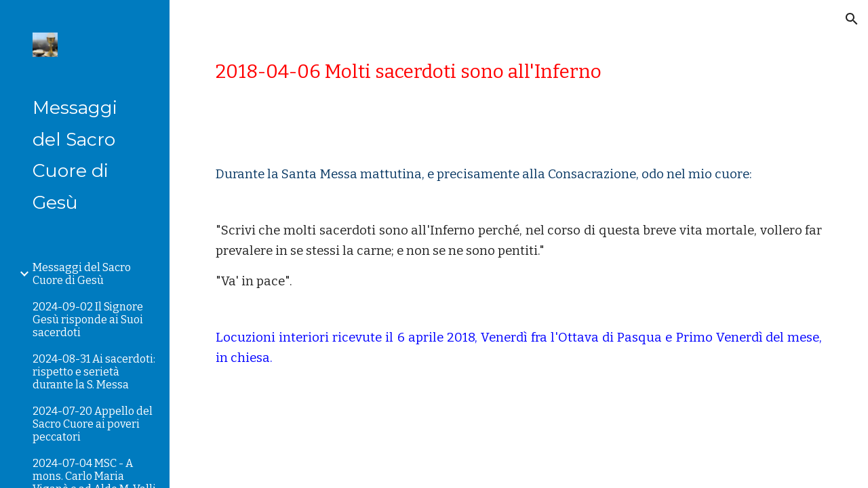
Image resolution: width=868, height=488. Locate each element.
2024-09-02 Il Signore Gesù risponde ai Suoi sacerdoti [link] (88, 320)
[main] (519, 72)
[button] (852, 19)
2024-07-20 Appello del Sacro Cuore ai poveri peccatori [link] (93, 424)
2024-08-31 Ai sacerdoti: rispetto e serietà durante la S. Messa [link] (94, 372)
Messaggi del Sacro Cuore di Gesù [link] (82, 274)
